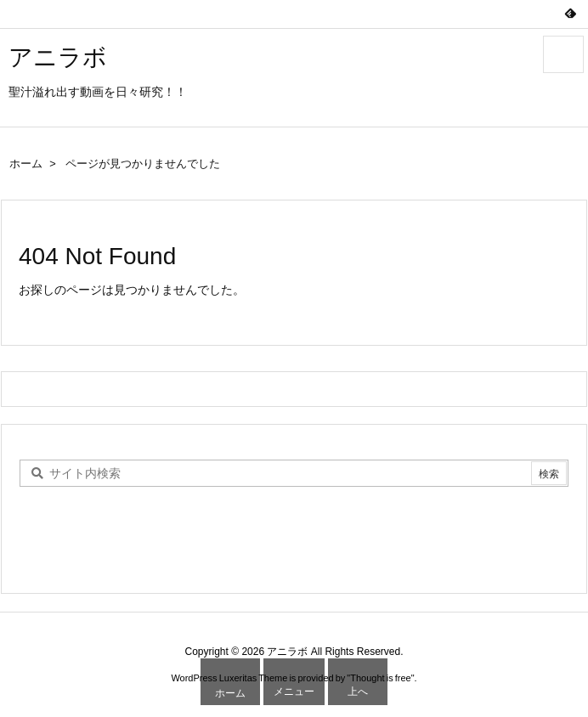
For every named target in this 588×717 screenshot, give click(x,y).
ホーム (26, 164)
